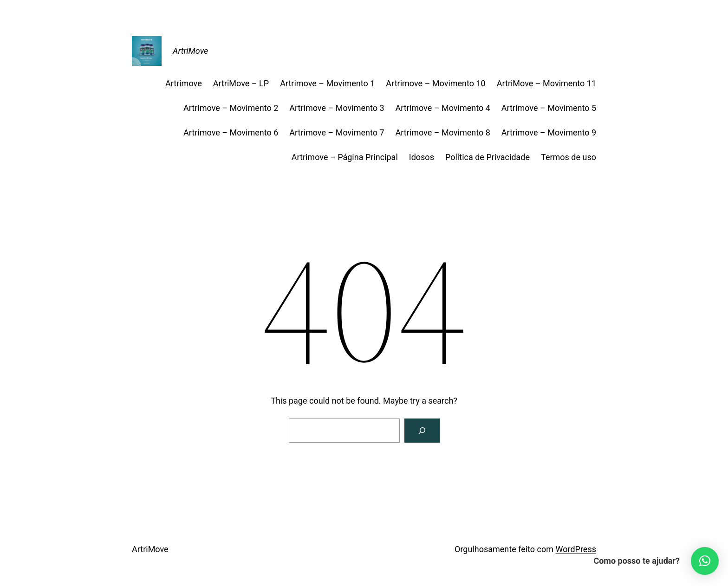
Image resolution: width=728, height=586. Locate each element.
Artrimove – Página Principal (345, 157)
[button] (705, 561)
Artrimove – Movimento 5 (549, 108)
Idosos (422, 157)
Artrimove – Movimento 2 (231, 108)
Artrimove (184, 83)
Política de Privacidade (487, 157)
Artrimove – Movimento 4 (443, 108)
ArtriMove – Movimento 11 (546, 83)
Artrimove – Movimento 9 (549, 132)
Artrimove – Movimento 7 (337, 132)
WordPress (576, 549)
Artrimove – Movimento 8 (443, 132)
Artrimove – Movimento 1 (327, 83)
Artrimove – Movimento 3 (337, 108)
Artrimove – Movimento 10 (435, 83)
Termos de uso (569, 157)
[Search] (422, 431)
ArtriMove (190, 51)
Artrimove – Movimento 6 (231, 132)
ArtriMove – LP (241, 83)
